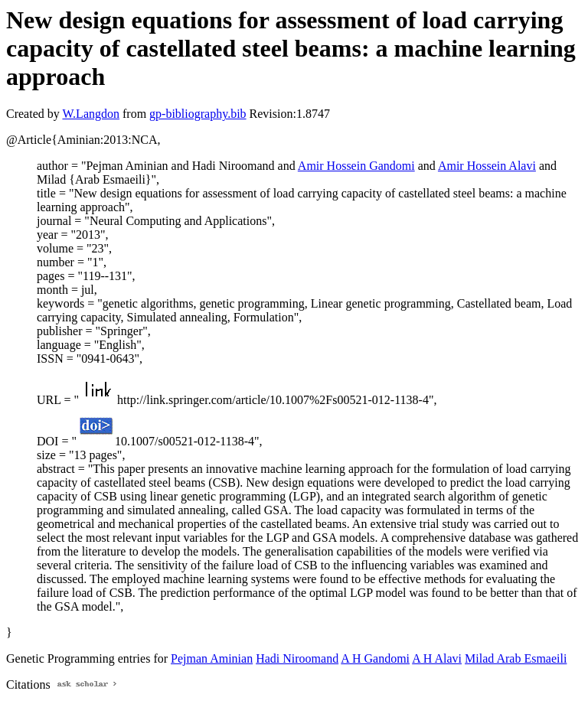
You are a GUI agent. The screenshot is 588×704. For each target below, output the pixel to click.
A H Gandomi (375, 658)
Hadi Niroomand (297, 658)
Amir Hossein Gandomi (356, 166)
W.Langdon (91, 114)
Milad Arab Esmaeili (516, 658)
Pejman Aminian (212, 658)
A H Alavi (437, 658)
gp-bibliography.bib (198, 114)
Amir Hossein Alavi (487, 166)
